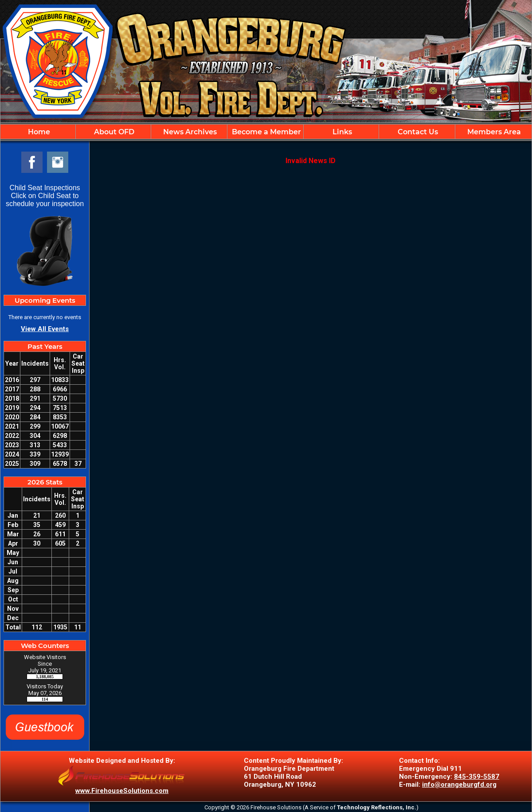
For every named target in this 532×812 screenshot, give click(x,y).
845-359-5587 (477, 777)
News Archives (189, 132)
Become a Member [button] (266, 132)
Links (341, 132)
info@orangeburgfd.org (459, 785)
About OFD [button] (113, 132)
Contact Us (417, 132)
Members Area (493, 132)
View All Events (45, 329)
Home (38, 132)
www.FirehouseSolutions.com (122, 791)
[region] (266, 132)
